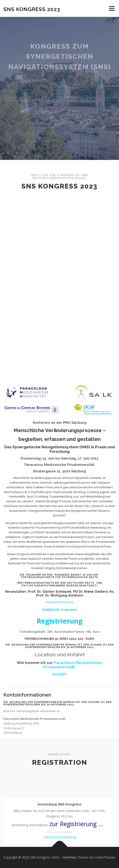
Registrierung (60, 732)
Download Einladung (59, 713)
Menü (111, 8)
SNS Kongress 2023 (32, 9)
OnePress (70, 857)
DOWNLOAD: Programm (59, 721)
